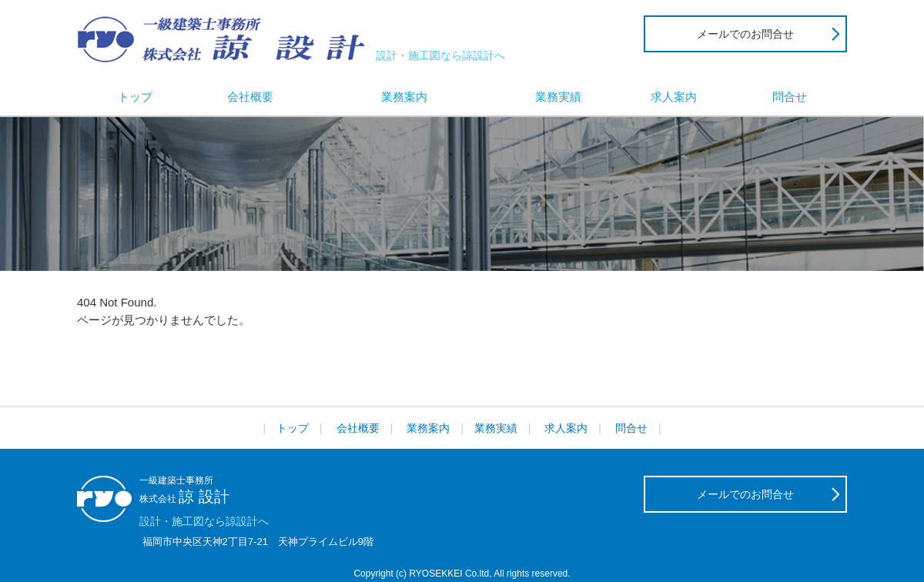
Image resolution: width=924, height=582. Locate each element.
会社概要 (250, 97)
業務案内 (404, 97)
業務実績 (558, 97)
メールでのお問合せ (745, 34)
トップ (135, 97)
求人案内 (674, 97)
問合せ (790, 97)
